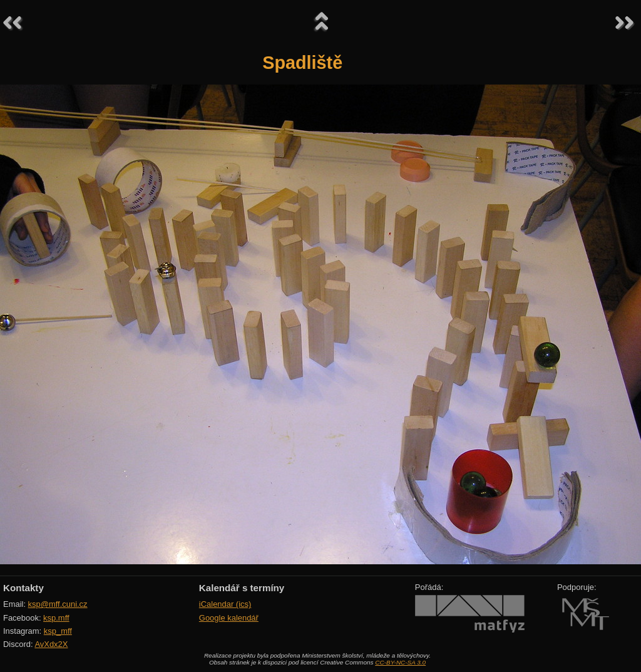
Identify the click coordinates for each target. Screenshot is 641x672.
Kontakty (23, 588)
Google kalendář (229, 618)
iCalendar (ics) (225, 604)
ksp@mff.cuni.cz (58, 604)
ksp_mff (58, 631)
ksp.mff (56, 618)
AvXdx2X (51, 644)
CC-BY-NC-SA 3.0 (400, 662)
